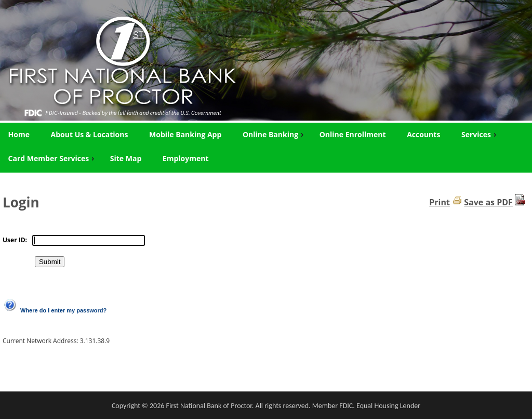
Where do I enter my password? (63, 310)
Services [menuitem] (480, 134)
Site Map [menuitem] (126, 158)
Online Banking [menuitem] (274, 134)
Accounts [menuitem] (423, 134)
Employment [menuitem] (186, 158)
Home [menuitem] (19, 134)
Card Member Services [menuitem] (53, 158)
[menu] (266, 147)
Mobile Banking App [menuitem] (185, 134)
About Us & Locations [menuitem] (90, 134)
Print (440, 202)
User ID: (15, 240)
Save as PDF (488, 202)
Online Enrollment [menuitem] (353, 134)
